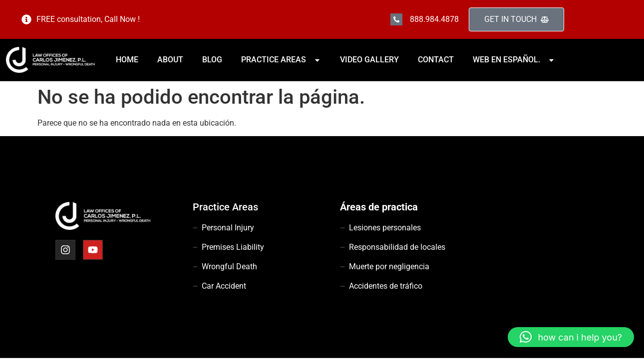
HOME (127, 60)
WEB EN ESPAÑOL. (514, 60)
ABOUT (170, 60)
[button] (571, 337)
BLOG (212, 60)
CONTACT (436, 60)
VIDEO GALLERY (369, 60)
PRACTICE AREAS (281, 60)
